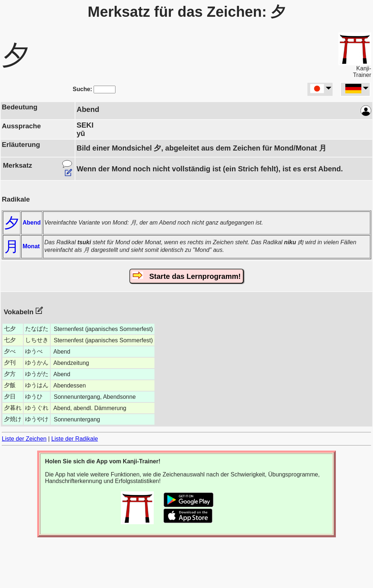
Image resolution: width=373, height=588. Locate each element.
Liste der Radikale (75, 439)
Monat (31, 246)
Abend (32, 223)
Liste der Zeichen (24, 439)
